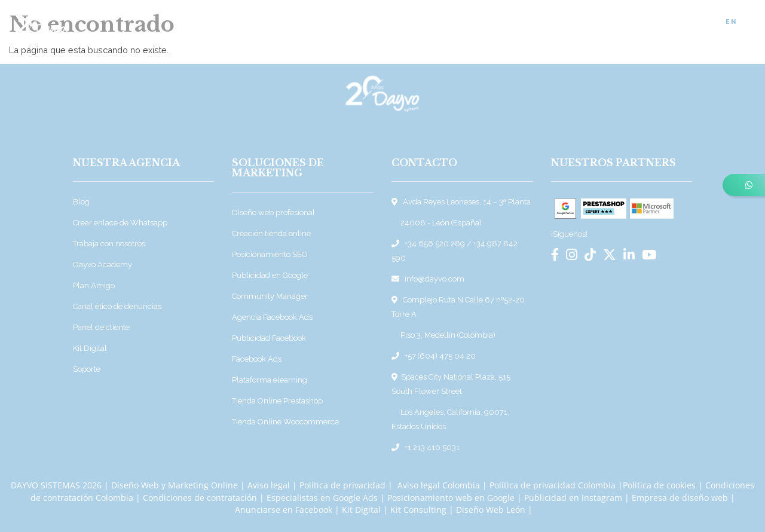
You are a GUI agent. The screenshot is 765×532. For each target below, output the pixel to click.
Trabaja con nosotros (109, 244)
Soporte (87, 369)
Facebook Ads (257, 359)
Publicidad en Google (270, 275)
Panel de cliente (101, 327)
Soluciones (362, 23)
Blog (544, 23)
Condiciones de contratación (200, 498)
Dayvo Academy (102, 265)
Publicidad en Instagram (573, 498)
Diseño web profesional (273, 213)
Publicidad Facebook (269, 338)
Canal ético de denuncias (117, 306)
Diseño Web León (491, 510)
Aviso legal (269, 485)
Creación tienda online (271, 233)
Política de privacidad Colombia (553, 485)
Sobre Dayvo (432, 23)
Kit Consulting (420, 510)
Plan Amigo (94, 285)
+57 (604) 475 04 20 (440, 356)
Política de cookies (659, 485)
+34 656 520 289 (435, 244)
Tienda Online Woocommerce (285, 422)
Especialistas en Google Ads (322, 498)
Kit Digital (90, 348)
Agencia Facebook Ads (272, 317)
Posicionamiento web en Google (451, 498)
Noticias (588, 23)
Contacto (689, 23)
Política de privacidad (342, 485)
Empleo (638, 23)
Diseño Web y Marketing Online (175, 485)
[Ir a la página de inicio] (42, 21)
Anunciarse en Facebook (284, 510)
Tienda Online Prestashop (277, 401)
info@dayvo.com (434, 279)
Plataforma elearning (270, 380)
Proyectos (496, 23)
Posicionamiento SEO (270, 254)
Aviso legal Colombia (439, 485)
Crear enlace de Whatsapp (120, 223)
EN (731, 22)
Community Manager (270, 296)
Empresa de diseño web (680, 498)
